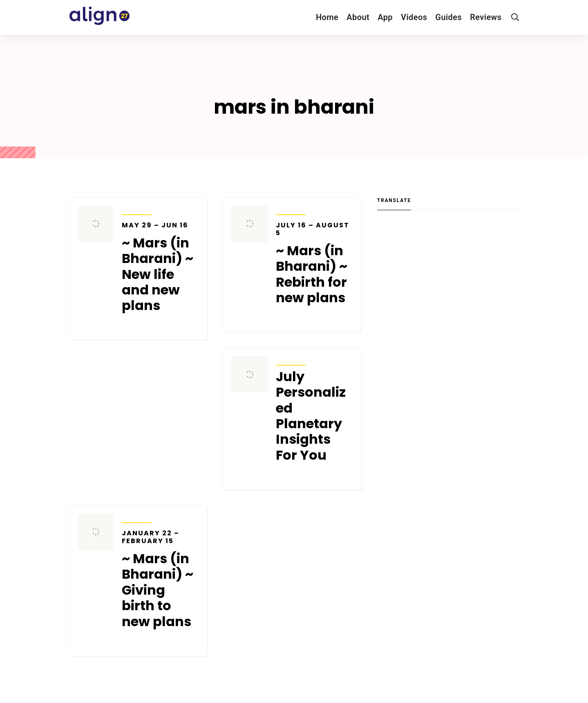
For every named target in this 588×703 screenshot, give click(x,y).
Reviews (486, 17)
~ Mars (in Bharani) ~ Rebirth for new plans (314, 264)
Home (327, 17)
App (385, 17)
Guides (448, 17)
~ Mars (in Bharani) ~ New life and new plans (160, 267)
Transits (137, 209)
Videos (414, 17)
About (358, 17)
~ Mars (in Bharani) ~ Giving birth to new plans (160, 579)
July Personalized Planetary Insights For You (311, 416)
